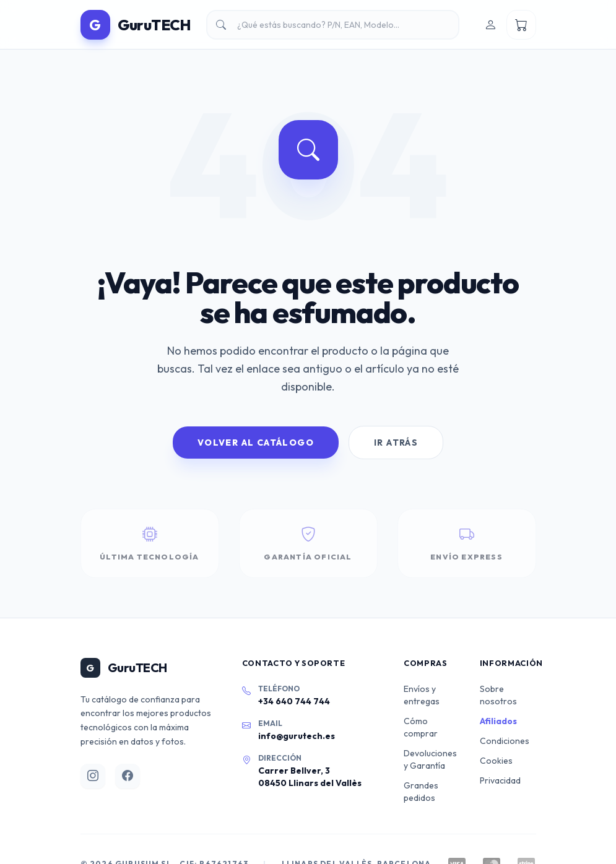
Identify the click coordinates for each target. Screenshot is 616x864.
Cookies (496, 761)
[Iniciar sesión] (490, 25)
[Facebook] (128, 776)
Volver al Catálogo (256, 443)
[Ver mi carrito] (521, 25)
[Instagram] (93, 776)
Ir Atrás (396, 443)
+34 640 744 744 (294, 701)
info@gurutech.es (297, 736)
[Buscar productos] (333, 25)
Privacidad (500, 780)
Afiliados (498, 721)
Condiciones (505, 741)
